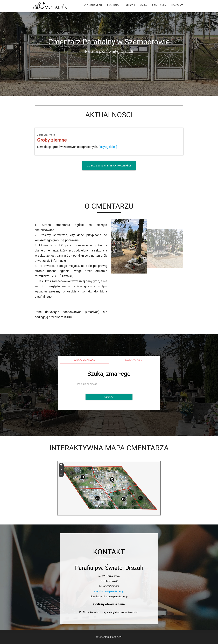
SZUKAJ (130, 5)
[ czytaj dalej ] (108, 147)
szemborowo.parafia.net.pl (109, 591)
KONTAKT (177, 5)
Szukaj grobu (134, 360)
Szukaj (109, 397)
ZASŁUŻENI (114, 5)
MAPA (143, 5)
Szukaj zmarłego (85, 360)
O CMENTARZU (93, 5)
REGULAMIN (159, 5)
